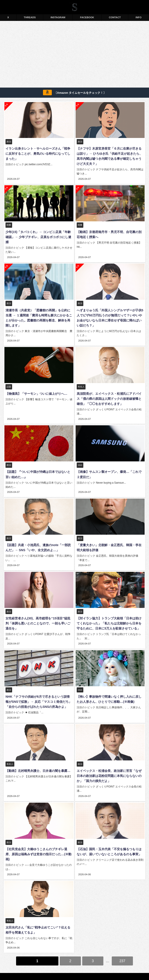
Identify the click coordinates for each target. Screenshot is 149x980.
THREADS (30, 17)
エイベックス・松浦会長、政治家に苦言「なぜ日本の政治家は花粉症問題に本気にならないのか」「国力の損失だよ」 (110, 770)
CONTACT (115, 17)
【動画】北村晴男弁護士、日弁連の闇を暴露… (37, 765)
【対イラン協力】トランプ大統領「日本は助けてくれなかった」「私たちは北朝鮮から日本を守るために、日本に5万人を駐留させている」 (110, 619)
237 (122, 948)
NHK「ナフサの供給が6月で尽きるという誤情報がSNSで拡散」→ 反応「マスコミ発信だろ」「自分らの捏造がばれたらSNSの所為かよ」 (38, 697)
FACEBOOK (87, 17)
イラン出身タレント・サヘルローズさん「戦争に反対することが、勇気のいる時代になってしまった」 (39, 154)
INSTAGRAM (58, 17)
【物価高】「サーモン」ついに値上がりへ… (36, 391)
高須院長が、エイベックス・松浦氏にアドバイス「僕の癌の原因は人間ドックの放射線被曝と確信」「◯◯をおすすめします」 (110, 396)
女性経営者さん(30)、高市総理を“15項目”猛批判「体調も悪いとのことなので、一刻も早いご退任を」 (39, 619)
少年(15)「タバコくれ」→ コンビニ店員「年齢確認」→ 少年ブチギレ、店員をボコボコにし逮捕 (38, 236)
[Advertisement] (74, 55)
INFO (139, 17)
